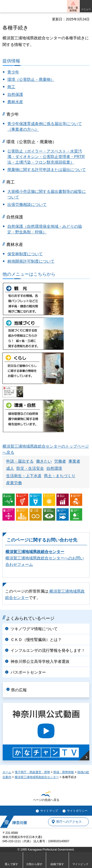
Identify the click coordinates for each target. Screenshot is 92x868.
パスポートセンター (28, 672)
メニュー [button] (86, 9)
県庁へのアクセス (69, 822)
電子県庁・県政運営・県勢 (32, 772)
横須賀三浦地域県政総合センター (35, 552)
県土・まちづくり (60, 476)
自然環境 (54, 468)
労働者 (60, 461)
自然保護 (15, 94)
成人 (10, 468)
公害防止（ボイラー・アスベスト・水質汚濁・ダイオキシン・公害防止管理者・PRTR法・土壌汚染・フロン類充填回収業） (46, 157)
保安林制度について (25, 254)
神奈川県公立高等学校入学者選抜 (40, 662)
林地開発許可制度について (31, 261)
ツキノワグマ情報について (34, 629)
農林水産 (15, 102)
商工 (11, 87)
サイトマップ (49, 811)
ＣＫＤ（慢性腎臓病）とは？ (36, 640)
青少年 (13, 72)
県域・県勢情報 (64, 772)
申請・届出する (20, 461)
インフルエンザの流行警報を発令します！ (48, 650)
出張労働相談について (27, 205)
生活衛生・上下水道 (24, 476)
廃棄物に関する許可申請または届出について (47, 170)
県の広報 (19, 690)
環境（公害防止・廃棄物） (31, 79)
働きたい (44, 461)
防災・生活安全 (30, 468)
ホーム (7, 772)
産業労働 (14, 483)
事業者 (74, 461)
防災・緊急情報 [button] (73, 9)
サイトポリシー (77, 811)
